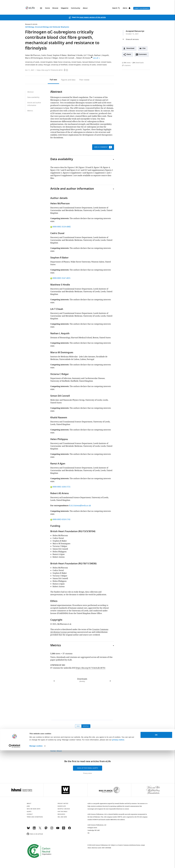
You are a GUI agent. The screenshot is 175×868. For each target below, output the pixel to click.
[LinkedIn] (34, 829)
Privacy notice (87, 773)
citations (126, 65)
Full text (53, 80)
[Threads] (64, 829)
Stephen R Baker (60, 55)
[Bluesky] (28, 829)
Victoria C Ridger (51, 58)
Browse (55, 8)
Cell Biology (30, 27)
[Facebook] (70, 829)
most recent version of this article (92, 17)
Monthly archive (64, 809)
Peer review (84, 80)
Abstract (30, 92)
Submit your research (142, 8)
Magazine (65, 8)
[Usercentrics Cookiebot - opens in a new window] (15, 864)
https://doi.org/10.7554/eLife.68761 (50, 70)
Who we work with (34, 809)
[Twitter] (40, 829)
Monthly (86, 726)
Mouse (59, 751)
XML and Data (62, 817)
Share (129, 55)
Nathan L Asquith (101, 55)
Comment (143, 55)
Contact (30, 814)
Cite (144, 48)
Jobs (28, 806)
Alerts (125, 8)
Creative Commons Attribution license (129, 845)
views (126, 63)
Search (115, 8)
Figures (68, 80)
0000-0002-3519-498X (60, 227)
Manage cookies (36, 864)
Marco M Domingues (34, 58)
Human (53, 751)
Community (76, 8)
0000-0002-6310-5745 (60, 519)
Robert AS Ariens (83, 58)
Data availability (33, 97)
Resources (61, 814)
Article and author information (34, 104)
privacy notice (118, 857)
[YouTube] (58, 829)
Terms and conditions (35, 817)
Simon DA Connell (67, 58)
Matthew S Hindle (75, 55)
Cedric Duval (46, 55)
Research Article (31, 24)
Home (47, 8)
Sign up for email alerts (88, 768)
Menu (41, 8)
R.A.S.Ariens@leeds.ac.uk (80, 506)
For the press (62, 812)
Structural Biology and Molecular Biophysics (52, 27)
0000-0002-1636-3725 (60, 487)
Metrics (30, 111)
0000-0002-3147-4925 (60, 278)
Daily (78, 726)
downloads (138, 63)
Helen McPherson (33, 55)
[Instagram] (52, 829)
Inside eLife (62, 806)
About (85, 8)
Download (130, 48)
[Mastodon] (46, 829)
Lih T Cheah (88, 55)
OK (156, 853)
